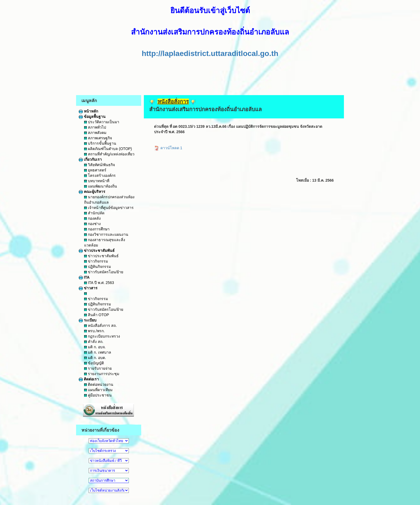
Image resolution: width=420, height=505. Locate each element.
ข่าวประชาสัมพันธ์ (97, 250)
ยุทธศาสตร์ (95, 170)
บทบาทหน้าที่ (97, 181)
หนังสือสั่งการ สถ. (100, 326)
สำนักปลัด (94, 213)
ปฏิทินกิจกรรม (97, 267)
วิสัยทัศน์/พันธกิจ (100, 165)
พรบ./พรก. (94, 331)
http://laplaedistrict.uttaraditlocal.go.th (210, 53)
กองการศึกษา (97, 229)
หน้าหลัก (88, 111)
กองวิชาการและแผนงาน (106, 234)
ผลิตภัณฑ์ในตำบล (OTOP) (108, 149)
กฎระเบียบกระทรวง (102, 336)
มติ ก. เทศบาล (98, 352)
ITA (84, 277)
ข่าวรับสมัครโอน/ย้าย (104, 272)
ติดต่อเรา (89, 379)
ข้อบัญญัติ (94, 363)
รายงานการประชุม (102, 374)
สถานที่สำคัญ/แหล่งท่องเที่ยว (109, 154)
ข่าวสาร (88, 288)
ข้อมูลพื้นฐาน (92, 117)
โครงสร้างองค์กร (100, 175)
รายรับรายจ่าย (98, 368)
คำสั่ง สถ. (94, 342)
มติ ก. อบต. (95, 358)
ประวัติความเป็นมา (102, 122)
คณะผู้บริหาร (92, 192)
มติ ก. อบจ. (95, 347)
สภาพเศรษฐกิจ (98, 138)
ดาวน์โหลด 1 (168, 148)
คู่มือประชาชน (98, 395)
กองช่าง (92, 224)
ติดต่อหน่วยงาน (99, 384)
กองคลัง (92, 218)
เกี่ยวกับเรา (90, 159)
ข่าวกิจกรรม (96, 261)
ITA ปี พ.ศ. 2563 (99, 283)
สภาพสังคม (95, 133)
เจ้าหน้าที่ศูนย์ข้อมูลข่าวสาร (109, 208)
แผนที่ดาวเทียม (98, 390)
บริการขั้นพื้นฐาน (100, 143)
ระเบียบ (88, 320)
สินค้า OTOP (97, 315)
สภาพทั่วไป (95, 127)
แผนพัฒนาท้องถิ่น (101, 186)
